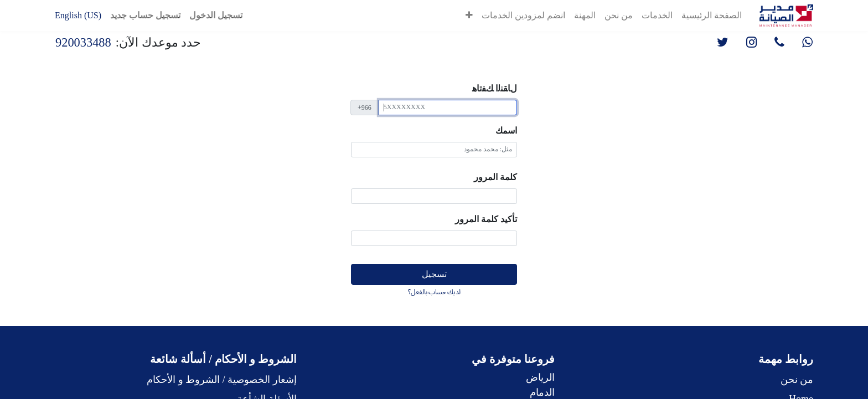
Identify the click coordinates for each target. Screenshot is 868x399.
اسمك (506, 131)
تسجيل (434, 274)
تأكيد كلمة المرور (486, 219)
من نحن (797, 380)
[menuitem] (712, 16)
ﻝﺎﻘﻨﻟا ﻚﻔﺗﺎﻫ (495, 88)
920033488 (83, 42)
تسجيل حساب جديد (145, 15)
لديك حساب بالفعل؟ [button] (434, 292)
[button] (469, 16)
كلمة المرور (495, 177)
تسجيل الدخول (216, 15)
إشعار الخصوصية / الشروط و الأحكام (222, 380)
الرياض (540, 377)
